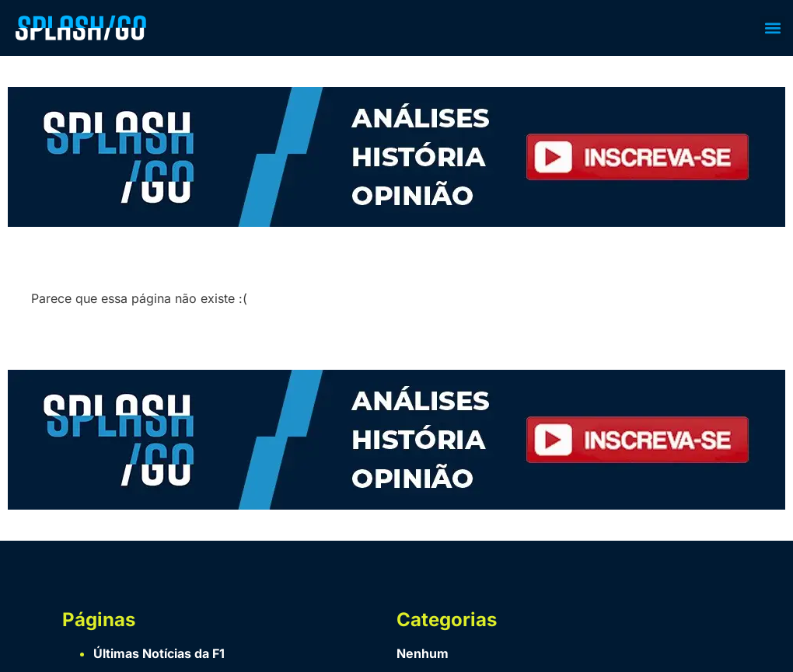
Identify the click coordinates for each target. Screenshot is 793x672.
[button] (772, 28)
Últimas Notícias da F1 (159, 653)
